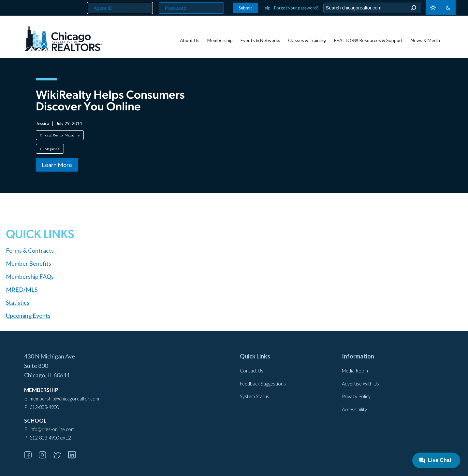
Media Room (355, 371)
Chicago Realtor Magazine (60, 135)
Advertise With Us (360, 384)
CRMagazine (50, 149)
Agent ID (85, 0)
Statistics (18, 302)
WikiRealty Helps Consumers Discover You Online (110, 102)
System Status (255, 396)
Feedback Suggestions (263, 384)
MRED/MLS (22, 289)
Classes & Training (307, 40)
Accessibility (354, 409)
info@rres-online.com (52, 429)
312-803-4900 (44, 407)
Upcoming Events (28, 315)
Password (157, 0)
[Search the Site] (371, 8)
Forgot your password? (296, 8)
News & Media (425, 40)
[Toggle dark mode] (441, 8)
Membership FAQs (30, 276)
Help (266, 8)
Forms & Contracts (30, 250)
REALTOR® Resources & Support (368, 40)
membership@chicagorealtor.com (64, 399)
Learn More (57, 165)
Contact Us (252, 371)
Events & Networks (260, 40)
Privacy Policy (356, 396)
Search (413, 8)
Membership (220, 40)
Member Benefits (29, 263)
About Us (190, 40)
